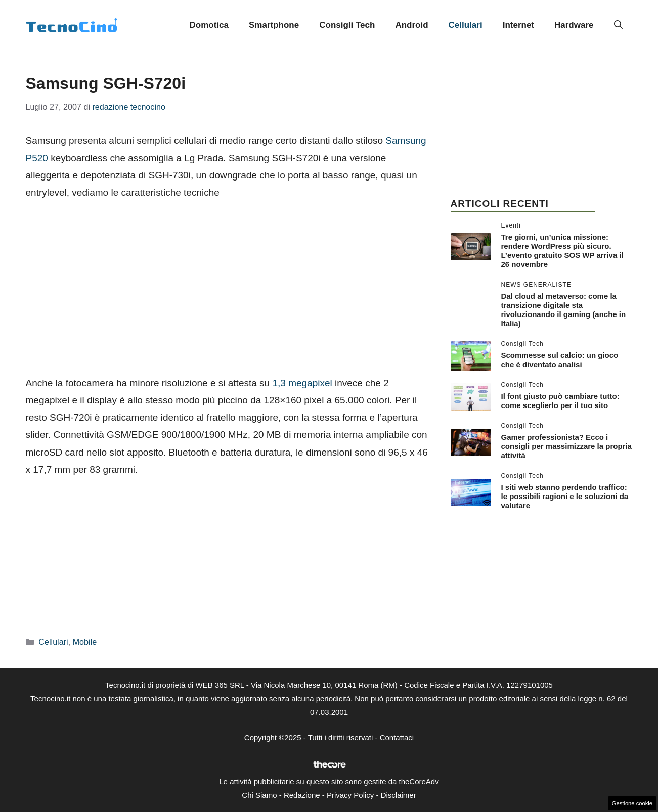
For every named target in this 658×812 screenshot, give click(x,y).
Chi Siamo (259, 795)
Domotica (209, 25)
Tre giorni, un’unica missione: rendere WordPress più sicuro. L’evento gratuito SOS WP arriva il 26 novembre (562, 251)
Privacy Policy (350, 795)
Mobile (85, 642)
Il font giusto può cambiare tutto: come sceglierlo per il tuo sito (560, 401)
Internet (518, 25)
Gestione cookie (632, 803)
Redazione (302, 795)
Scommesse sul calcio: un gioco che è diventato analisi (560, 360)
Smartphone (274, 25)
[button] (618, 25)
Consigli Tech (347, 25)
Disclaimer (399, 795)
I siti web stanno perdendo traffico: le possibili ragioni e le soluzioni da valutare (565, 496)
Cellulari (466, 25)
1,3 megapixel (302, 383)
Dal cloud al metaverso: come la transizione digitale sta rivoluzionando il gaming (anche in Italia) (564, 310)
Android (411, 25)
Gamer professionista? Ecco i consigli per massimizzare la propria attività (566, 446)
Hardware (574, 25)
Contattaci (397, 737)
